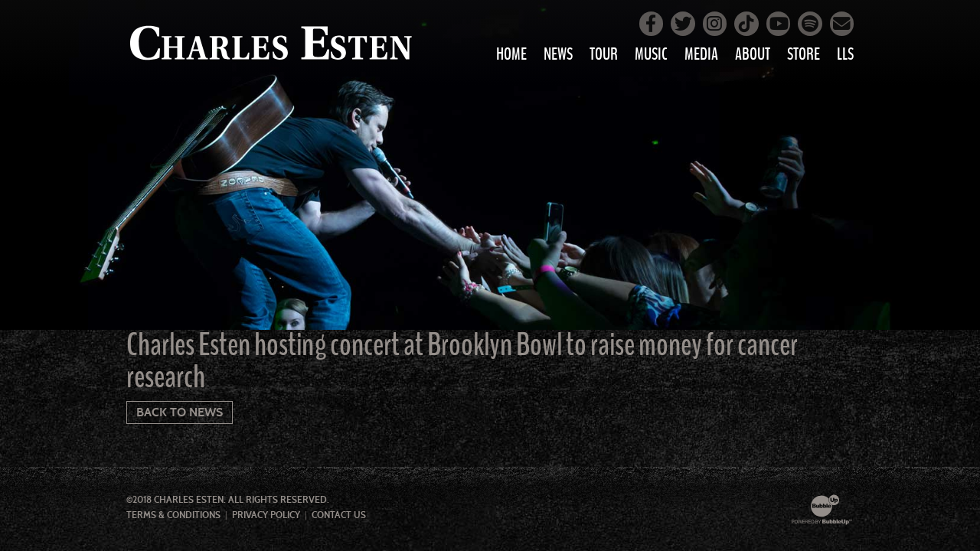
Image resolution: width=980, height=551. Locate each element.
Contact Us (339, 515)
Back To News (180, 412)
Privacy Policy (266, 515)
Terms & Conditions (173, 515)
